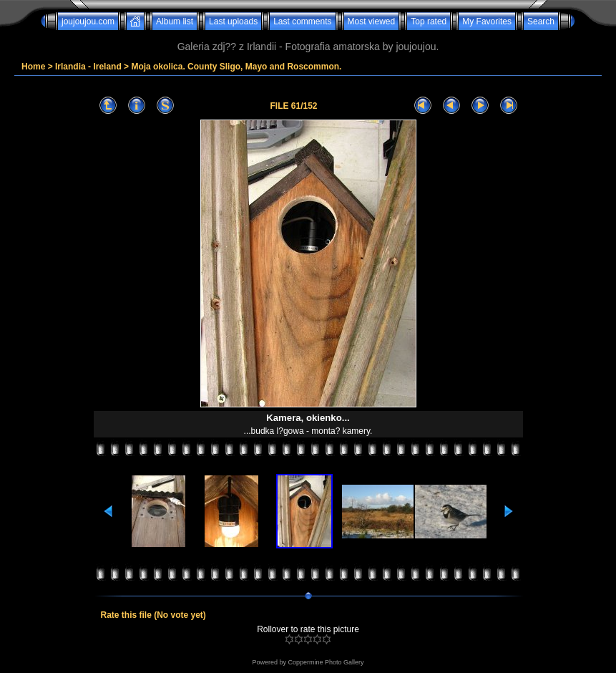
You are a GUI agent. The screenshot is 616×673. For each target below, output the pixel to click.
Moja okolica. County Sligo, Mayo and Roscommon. (236, 67)
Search (541, 21)
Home (33, 67)
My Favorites (487, 21)
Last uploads (233, 21)
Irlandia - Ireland (88, 67)
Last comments (302, 21)
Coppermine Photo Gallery (326, 662)
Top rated (429, 21)
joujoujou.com (88, 21)
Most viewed (372, 21)
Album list (175, 21)
